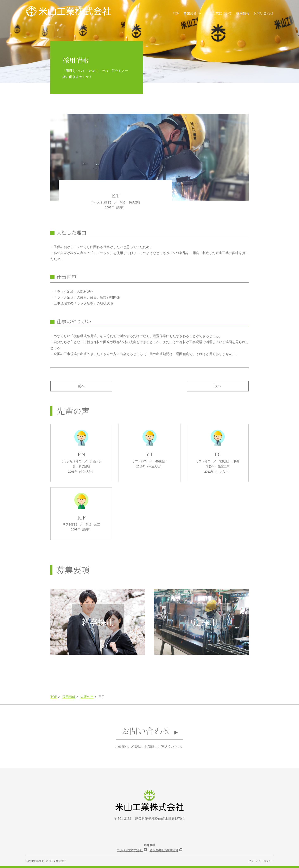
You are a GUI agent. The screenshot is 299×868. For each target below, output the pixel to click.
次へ (218, 386)
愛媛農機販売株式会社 (164, 850)
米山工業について (219, 13)
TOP (176, 13)
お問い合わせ (263, 13)
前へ (81, 386)
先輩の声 (87, 697)
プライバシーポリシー (261, 861)
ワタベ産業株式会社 (130, 850)
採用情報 (243, 13)
